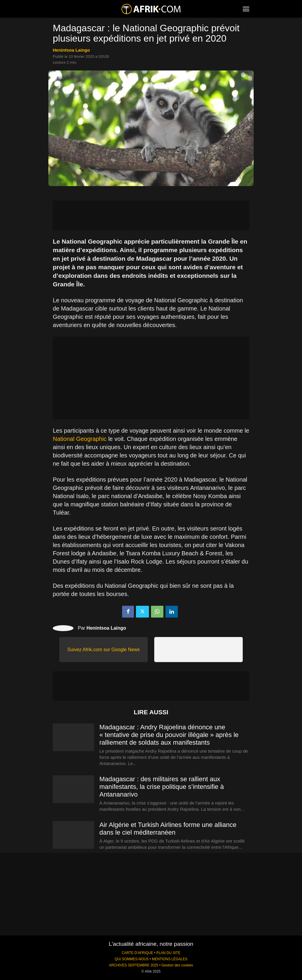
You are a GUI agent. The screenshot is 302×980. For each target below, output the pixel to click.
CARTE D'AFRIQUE (137, 953)
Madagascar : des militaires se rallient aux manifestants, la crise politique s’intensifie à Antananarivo (162, 787)
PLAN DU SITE (168, 953)
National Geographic (80, 439)
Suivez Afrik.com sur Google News (103, 650)
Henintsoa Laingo (71, 50)
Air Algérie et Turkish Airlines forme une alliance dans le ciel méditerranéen (168, 829)
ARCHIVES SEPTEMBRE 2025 (133, 965)
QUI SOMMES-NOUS (132, 959)
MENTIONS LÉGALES (170, 959)
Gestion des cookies (177, 965)
